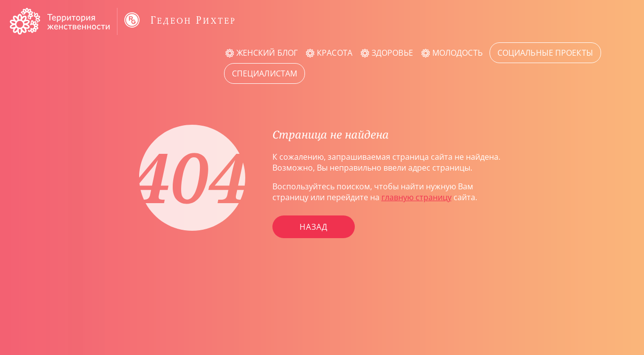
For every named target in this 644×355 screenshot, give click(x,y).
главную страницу (417, 197)
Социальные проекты (545, 53)
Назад (314, 227)
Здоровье (392, 53)
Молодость (457, 53)
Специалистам (265, 73)
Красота (335, 53)
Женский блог (267, 53)
